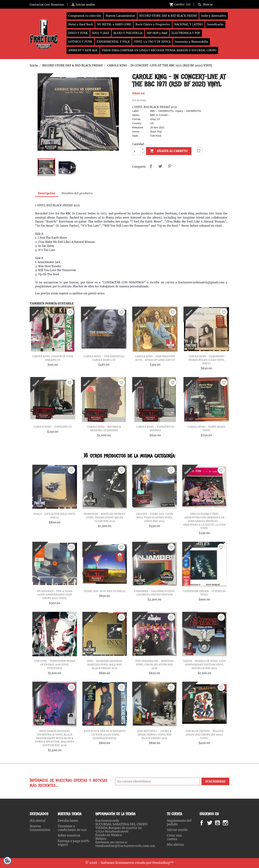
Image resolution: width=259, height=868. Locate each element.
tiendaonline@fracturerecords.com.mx (125, 846)
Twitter (212, 823)
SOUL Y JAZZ (101, 33)
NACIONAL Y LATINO (188, 24)
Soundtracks (215, 24)
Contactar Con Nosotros (47, 5)
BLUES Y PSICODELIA (128, 33)
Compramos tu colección (85, 16)
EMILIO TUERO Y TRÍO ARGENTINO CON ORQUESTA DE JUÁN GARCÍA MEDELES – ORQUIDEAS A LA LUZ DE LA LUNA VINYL (204, 521)
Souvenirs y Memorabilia (191, 42)
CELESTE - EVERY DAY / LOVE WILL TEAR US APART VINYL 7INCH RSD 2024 (155, 517)
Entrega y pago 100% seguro (74, 843)
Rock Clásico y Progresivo (153, 24)
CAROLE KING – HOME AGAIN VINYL (206, 429)
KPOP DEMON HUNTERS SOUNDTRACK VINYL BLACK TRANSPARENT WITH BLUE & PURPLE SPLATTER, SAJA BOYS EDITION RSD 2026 (55, 738)
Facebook (205, 823)
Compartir (151, 166)
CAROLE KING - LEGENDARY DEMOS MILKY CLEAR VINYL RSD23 (206, 360)
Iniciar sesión (177, 830)
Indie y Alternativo (214, 16)
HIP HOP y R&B (157, 33)
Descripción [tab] (47, 193)
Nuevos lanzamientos (40, 828)
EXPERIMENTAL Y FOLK (113, 42)
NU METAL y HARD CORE (114, 24)
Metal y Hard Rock (81, 24)
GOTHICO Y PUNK (80, 42)
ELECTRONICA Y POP (186, 33)
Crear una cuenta (174, 837)
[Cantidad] (137, 151)
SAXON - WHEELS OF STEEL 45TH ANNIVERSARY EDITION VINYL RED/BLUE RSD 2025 (204, 665)
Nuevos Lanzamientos (120, 16)
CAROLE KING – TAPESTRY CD (53, 427)
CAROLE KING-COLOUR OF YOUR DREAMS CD (53, 358)
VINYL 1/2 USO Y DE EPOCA (152, 42)
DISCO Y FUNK (78, 33)
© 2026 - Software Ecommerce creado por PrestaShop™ (129, 863)
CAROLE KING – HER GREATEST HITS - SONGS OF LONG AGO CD (155, 358)
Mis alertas (175, 845)
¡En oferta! (38, 821)
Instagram (230, 823)
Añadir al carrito (169, 151)
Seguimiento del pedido (179, 822)
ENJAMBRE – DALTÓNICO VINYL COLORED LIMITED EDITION (155, 593)
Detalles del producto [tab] (77, 193)
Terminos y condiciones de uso (72, 828)
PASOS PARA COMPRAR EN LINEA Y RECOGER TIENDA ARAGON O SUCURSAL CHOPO (159, 50)
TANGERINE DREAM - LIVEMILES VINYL (204, 593)
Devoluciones (68, 821)
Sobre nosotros (69, 835)
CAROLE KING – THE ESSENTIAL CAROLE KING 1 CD (104, 358)
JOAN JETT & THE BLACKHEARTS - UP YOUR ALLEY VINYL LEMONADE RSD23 (105, 735)
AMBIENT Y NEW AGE (83, 50)
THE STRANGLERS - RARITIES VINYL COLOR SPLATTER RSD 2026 (154, 665)
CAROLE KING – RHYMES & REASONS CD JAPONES (104, 429)
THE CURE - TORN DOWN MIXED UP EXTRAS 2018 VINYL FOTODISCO (55, 665)
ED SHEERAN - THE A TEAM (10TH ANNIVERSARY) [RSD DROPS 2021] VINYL (55, 595)
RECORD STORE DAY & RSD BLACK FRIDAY (168, 16)
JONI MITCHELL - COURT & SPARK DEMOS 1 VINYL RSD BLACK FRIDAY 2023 (154, 735)
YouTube (221, 823)
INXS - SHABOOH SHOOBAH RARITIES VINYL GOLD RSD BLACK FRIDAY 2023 (105, 665)
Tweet (160, 166)
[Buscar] (213, 4)
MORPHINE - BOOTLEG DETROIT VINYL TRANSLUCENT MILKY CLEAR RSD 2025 (105, 517)
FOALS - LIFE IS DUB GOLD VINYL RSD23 (55, 516)
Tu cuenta (175, 814)
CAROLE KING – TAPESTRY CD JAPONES (155, 429)
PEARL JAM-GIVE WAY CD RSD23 (105, 591)
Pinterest (170, 166)
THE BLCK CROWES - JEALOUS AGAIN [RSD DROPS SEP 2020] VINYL (204, 735)
